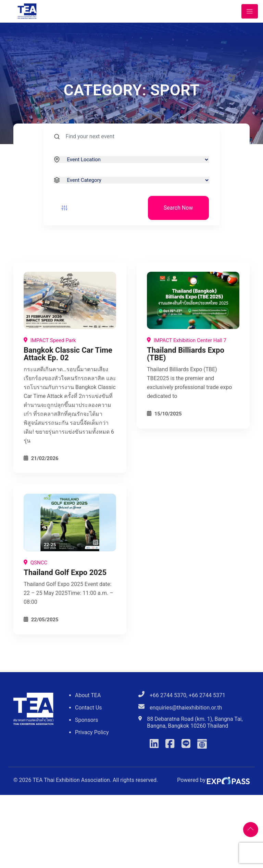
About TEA (88, 695)
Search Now (178, 208)
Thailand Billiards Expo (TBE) (186, 354)
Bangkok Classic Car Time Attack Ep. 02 (68, 354)
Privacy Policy (92, 732)
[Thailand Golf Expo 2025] (70, 522)
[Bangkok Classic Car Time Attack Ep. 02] (70, 300)
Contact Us (89, 708)
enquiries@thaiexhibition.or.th (186, 708)
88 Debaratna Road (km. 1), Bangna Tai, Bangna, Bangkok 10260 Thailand (195, 722)
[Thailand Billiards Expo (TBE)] (193, 300)
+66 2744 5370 (168, 695)
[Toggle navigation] (250, 11)
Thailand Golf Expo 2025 (65, 572)
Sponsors (87, 720)
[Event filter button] (64, 208)
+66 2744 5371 (207, 695)
